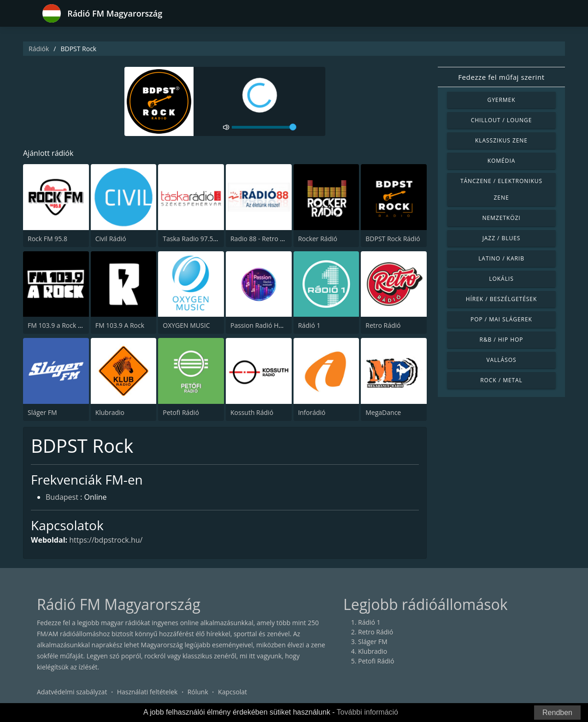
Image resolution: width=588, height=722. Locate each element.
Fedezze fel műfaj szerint (501, 77)
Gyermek (501, 100)
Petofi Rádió (181, 412)
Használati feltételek (147, 692)
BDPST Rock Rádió (393, 239)
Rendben (557, 713)
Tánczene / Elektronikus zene (501, 189)
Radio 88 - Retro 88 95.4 (266, 239)
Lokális (501, 279)
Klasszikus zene (501, 140)
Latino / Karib (501, 258)
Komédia (502, 161)
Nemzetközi (501, 218)
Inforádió (312, 412)
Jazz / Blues (502, 238)
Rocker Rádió (318, 239)
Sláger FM (42, 412)
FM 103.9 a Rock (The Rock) (68, 325)
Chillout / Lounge (502, 120)
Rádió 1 (309, 325)
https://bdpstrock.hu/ (106, 540)
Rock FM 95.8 (47, 239)
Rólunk (198, 692)
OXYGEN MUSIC (186, 325)
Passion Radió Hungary (265, 325)
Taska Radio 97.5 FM (193, 239)
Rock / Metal (501, 380)
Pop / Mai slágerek (501, 319)
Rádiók (39, 49)
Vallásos (501, 360)
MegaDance (383, 412)
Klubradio (110, 412)
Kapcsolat (232, 692)
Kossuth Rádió (252, 412)
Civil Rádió (111, 239)
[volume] (264, 127)
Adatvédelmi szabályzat (72, 692)
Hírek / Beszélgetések (501, 299)
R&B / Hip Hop (502, 340)
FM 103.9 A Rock (120, 325)
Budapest (62, 497)
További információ (367, 712)
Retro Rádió (383, 325)
